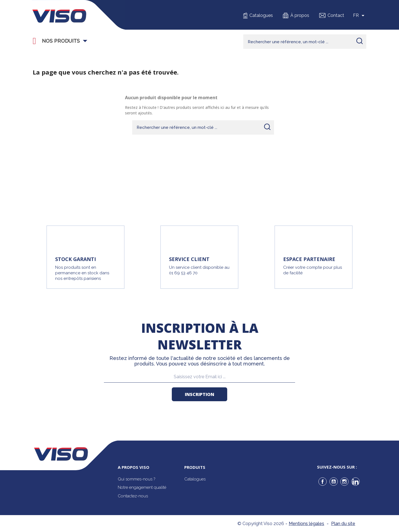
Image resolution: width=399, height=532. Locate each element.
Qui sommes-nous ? (136, 479)
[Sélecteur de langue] (360, 16)
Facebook (323, 482)
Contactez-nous (133, 496)
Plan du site (343, 524)
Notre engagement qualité (142, 487)
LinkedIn (355, 482)
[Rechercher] (305, 42)
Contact (336, 15)
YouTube (334, 482)
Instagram (344, 482)
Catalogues (261, 15)
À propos (300, 15)
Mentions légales (306, 524)
